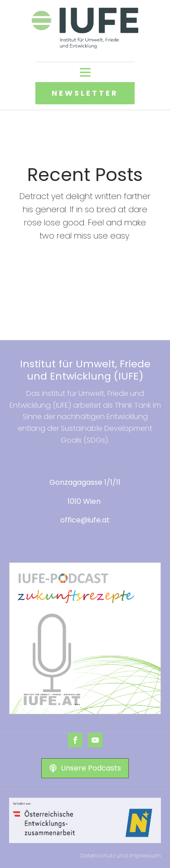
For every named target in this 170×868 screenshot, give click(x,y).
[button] (85, 768)
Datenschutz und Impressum (121, 856)
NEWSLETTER (85, 93)
